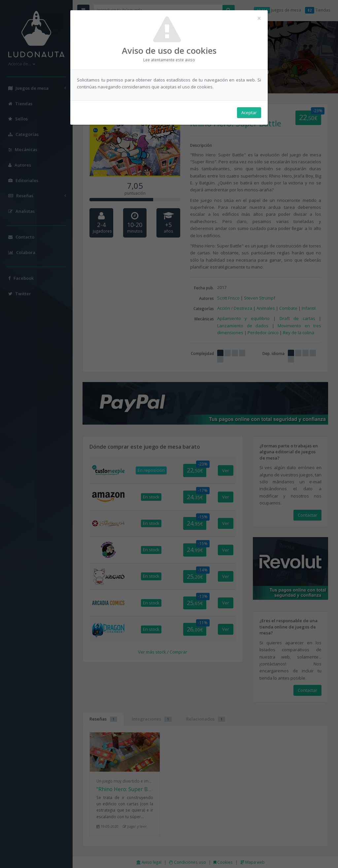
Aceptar (249, 113)
